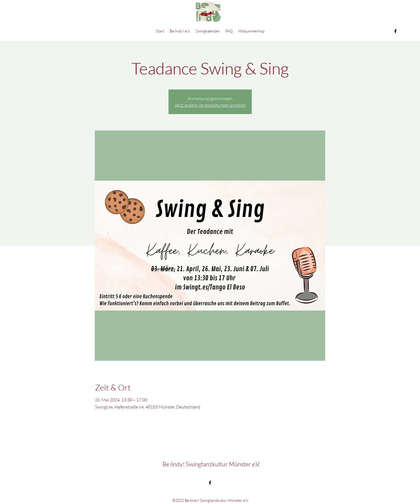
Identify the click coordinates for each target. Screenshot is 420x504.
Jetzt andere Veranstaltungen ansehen (210, 105)
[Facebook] (395, 31)
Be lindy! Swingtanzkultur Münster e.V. (211, 464)
